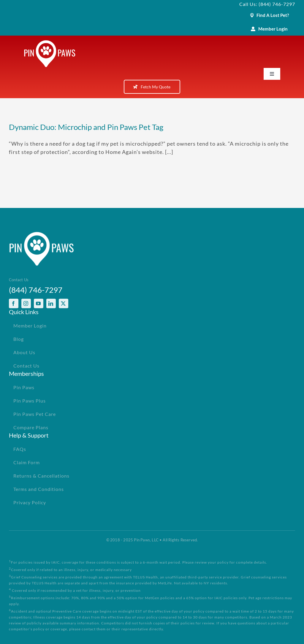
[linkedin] (51, 303)
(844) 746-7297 (36, 290)
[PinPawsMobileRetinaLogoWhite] (50, 43)
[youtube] (39, 303)
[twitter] (64, 303)
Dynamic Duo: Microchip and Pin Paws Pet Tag (86, 127)
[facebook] (14, 303)
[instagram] (26, 303)
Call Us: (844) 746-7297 (267, 4)
